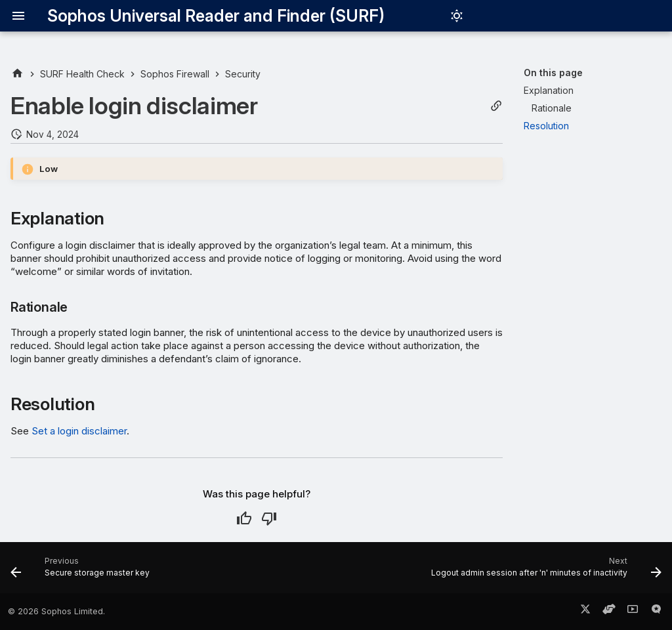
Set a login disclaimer (79, 431)
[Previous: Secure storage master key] (83, 572)
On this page (553, 73)
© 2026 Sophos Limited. (56, 611)
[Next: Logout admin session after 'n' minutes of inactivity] (544, 572)
